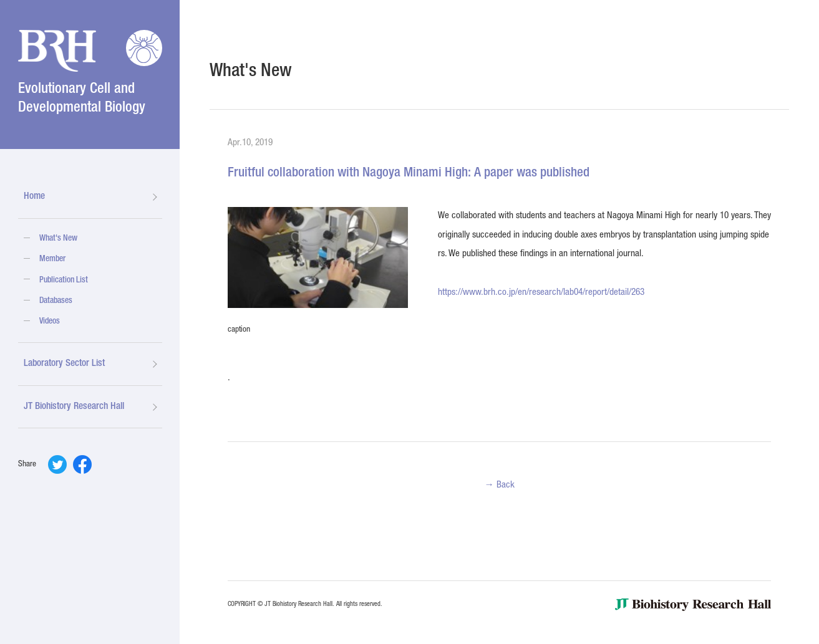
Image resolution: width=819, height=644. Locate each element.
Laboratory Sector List (64, 364)
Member (52, 259)
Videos (50, 322)
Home (34, 197)
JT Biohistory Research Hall (74, 407)
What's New (58, 239)
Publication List (64, 281)
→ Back (499, 485)
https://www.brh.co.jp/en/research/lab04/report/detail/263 (541, 293)
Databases (56, 301)
